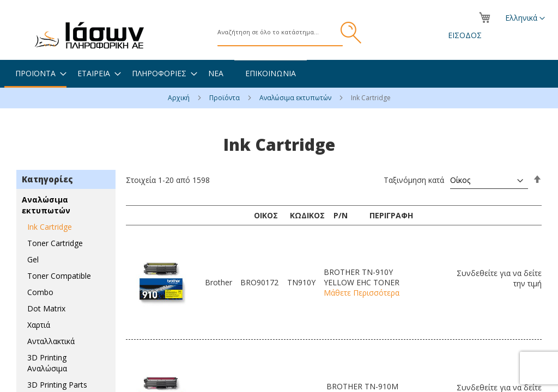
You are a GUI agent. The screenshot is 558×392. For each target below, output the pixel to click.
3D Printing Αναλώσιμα (47, 363)
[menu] (279, 74)
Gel (33, 259)
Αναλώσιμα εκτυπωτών (296, 98)
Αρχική (180, 98)
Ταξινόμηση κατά (414, 180)
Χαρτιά (39, 325)
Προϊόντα (225, 98)
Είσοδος (465, 35)
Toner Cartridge (55, 243)
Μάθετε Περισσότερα (362, 293)
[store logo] (89, 35)
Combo (40, 292)
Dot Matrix (46, 308)
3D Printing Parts (57, 385)
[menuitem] (35, 74)
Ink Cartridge (50, 227)
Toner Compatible (59, 276)
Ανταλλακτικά (51, 341)
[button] (525, 19)
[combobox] (280, 33)
